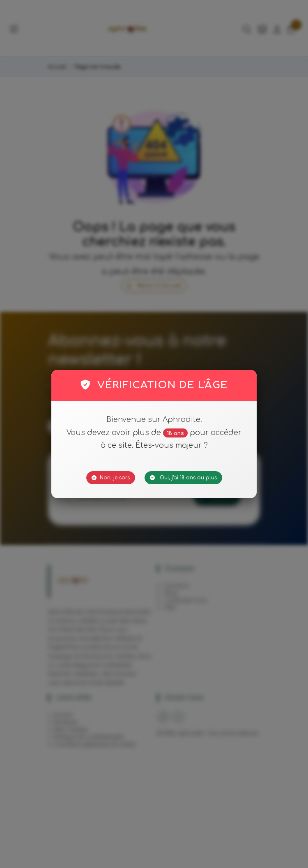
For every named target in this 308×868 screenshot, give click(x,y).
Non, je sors (111, 478)
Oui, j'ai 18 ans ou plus (183, 478)
